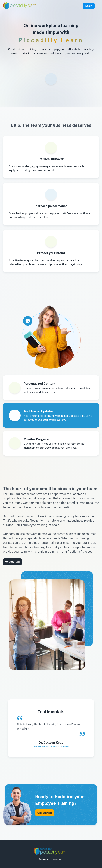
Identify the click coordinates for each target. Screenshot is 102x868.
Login (89, 6)
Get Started (12, 562)
